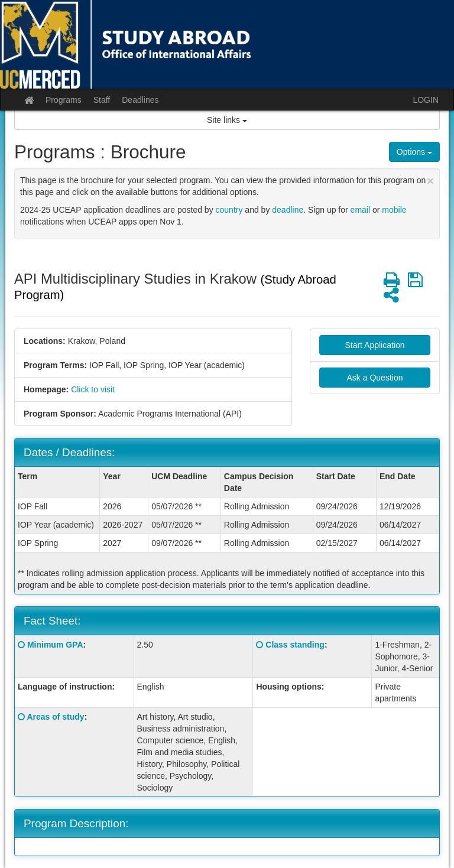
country (229, 210)
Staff (102, 100)
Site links (227, 120)
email (360, 210)
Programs (64, 100)
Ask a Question (375, 378)
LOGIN (426, 100)
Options (414, 152)
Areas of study (55, 717)
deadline (288, 210)
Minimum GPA (55, 645)
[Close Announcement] (430, 181)
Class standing (295, 645)
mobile (394, 210)
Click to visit (93, 389)
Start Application (374, 345)
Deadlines (140, 100)
